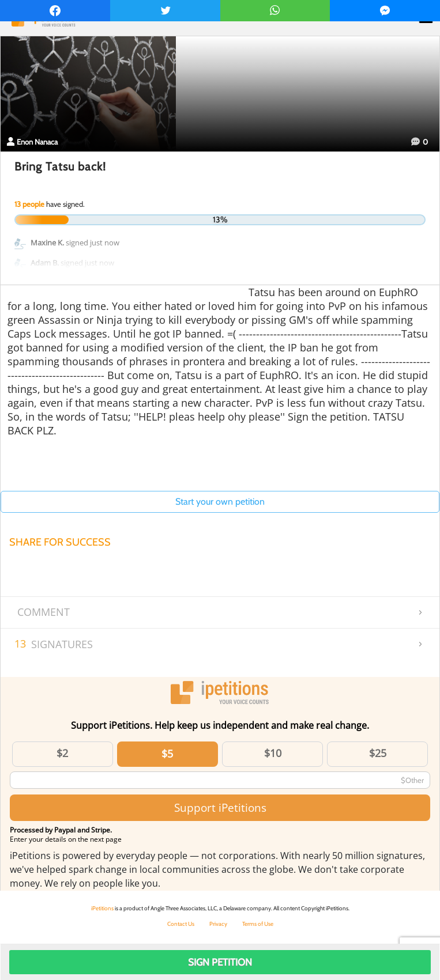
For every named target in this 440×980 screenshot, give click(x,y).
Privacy (218, 924)
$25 (378, 753)
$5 (167, 754)
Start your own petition (220, 502)
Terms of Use (258, 924)
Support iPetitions (220, 807)
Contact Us (181, 924)
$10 (273, 753)
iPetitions (102, 908)
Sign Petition (220, 962)
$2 (62, 753)
